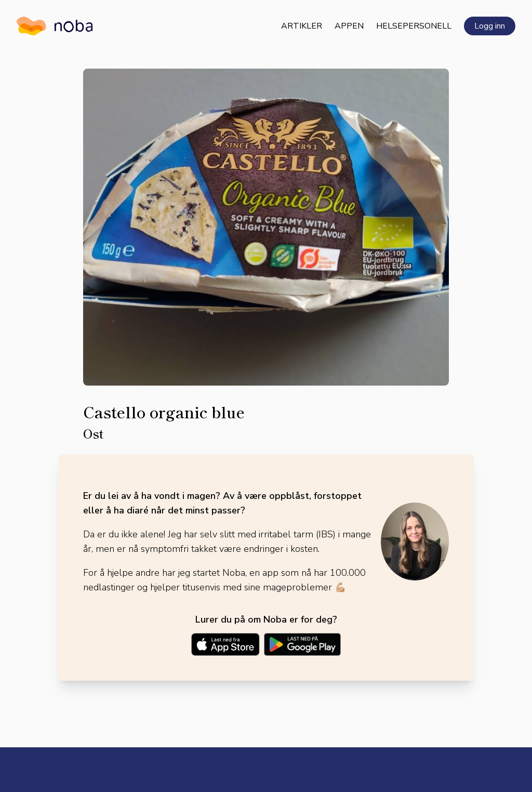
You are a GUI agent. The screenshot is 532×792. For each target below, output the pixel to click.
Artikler (302, 26)
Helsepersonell (414, 26)
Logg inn (490, 26)
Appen (349, 26)
